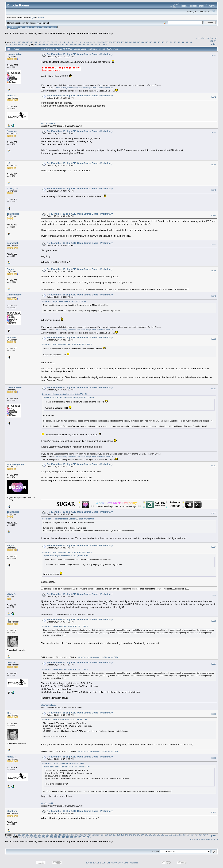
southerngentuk (15, 464)
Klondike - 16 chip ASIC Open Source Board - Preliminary (82, 33)
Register (45, 27)
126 (71, 42)
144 (143, 42)
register (41, 17)
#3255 (214, 595)
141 (131, 42)
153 (178, 42)
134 (103, 42)
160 (19, 44)
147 (154, 42)
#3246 (214, 215)
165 (40, 44)
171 (64, 44)
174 (76, 44)
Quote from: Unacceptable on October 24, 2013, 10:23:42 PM (67, 344)
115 (28, 42)
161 (23, 44)
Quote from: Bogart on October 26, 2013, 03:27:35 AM (64, 301)
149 (162, 42)
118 (39, 42)
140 (127, 42)
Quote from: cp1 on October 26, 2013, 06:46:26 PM (63, 763)
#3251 (214, 389)
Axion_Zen (13, 188)
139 (123, 42)
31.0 (39, 23)
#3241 (214, 56)
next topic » (213, 39)
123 (59, 42)
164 (36, 44)
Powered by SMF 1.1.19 (95, 863)
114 (24, 42)
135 (107, 42)
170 (60, 44)
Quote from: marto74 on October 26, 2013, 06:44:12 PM (65, 719)
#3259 (214, 758)
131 (91, 42)
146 (150, 42)
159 (15, 44)
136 (111, 42)
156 (190, 42)
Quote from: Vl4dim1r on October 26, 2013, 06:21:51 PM (65, 626)
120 (47, 42)
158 (11, 44)
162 (27, 44)
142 (134, 42)
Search (29, 27)
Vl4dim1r (12, 594)
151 (170, 42)
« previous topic (204, 38)
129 (83, 42)
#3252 (214, 466)
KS (8, 163)
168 (52, 44)
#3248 (214, 271)
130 (87, 42)
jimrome (11, 337)
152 (174, 42)
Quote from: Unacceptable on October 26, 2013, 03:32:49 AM (67, 552)
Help (21, 27)
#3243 (214, 133)
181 (103, 44)
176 (83, 44)
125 (67, 42)
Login (36, 27)
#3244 (214, 165)
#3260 (214, 812)
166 (44, 44)
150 (166, 42)
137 (115, 42)
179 (95, 44)
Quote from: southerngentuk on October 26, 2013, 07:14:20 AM (68, 519)
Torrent (45, 23)
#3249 (214, 296)
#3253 (214, 513)
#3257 (214, 664)
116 (31, 42)
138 (119, 42)
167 (48, 44)
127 (75, 42)
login (33, 17)
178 (91, 44)
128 (79, 42)
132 (95, 42)
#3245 (214, 190)
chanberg (12, 811)
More (53, 27)
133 (99, 42)
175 (79, 44)
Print (213, 44)
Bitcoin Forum (12, 33)
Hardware (44, 33)
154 (182, 42)
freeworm (12, 131)
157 (7, 44)
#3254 (214, 547)
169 (56, 44)
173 (72, 44)
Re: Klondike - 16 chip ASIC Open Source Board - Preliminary (80, 54)
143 (139, 42)
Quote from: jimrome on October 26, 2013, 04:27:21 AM (65, 394)
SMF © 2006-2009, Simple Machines (123, 863)
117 (35, 42)
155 (186, 42)
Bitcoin (25, 33)
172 (68, 44)
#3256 (214, 621)
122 (55, 42)
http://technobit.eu (48, 123)
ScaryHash (13, 243)
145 (147, 42)
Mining (34, 33)
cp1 (9, 619)
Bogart (10, 269)
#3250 (214, 339)
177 (87, 44)
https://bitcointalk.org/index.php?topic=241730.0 (98, 657)
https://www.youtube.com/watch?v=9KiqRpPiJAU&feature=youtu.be (84, 88)
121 (51, 42)
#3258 (214, 714)
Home (13, 27)
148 (158, 42)
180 (99, 44)
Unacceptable (14, 54)
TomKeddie (13, 214)
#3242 (214, 97)
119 (43, 42)
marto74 (11, 96)
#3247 (214, 244)
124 (63, 42)
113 (20, 42)
